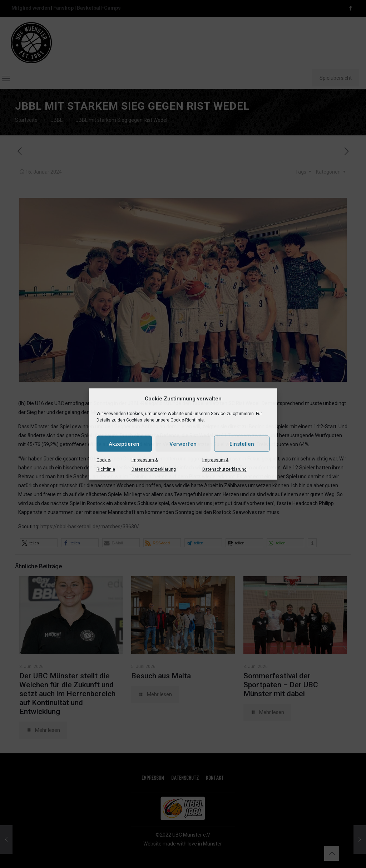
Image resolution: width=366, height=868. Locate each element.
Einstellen (242, 444)
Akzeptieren (124, 444)
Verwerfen (183, 444)
